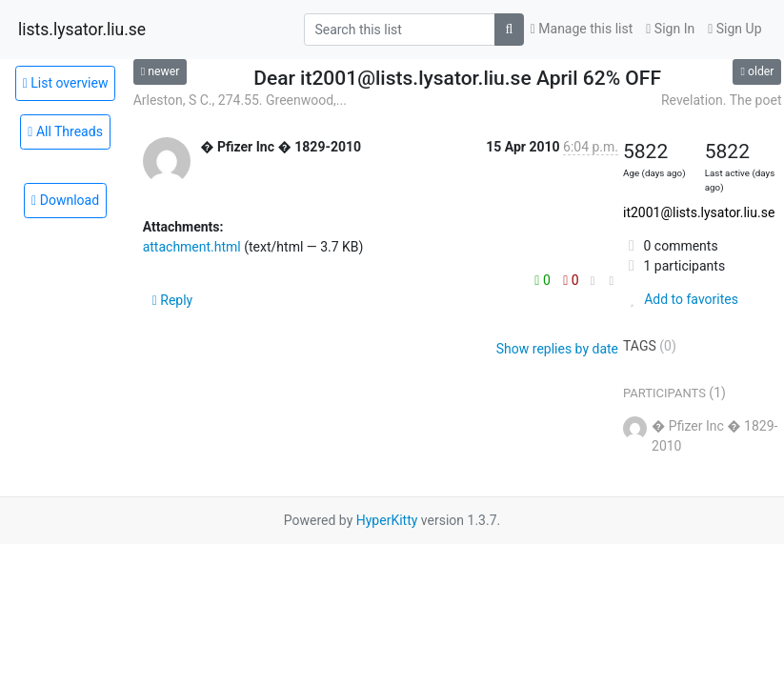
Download (65, 200)
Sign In (670, 29)
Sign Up (734, 29)
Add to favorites (681, 299)
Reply (173, 300)
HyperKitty (387, 520)
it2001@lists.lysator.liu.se (699, 212)
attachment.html (192, 247)
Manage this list (582, 29)
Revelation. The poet (722, 100)
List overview (66, 83)
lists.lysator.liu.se (82, 30)
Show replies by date (557, 349)
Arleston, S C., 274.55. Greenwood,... (240, 100)
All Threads (65, 131)
